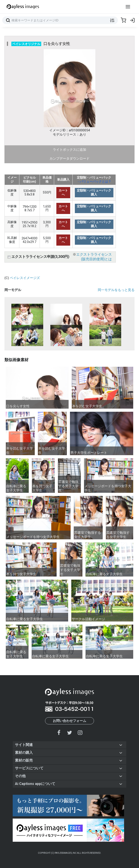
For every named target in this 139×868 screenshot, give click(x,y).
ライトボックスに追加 (69, 150)
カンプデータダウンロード (69, 159)
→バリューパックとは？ (94, 181)
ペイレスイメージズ (25, 278)
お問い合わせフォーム (69, 721)
